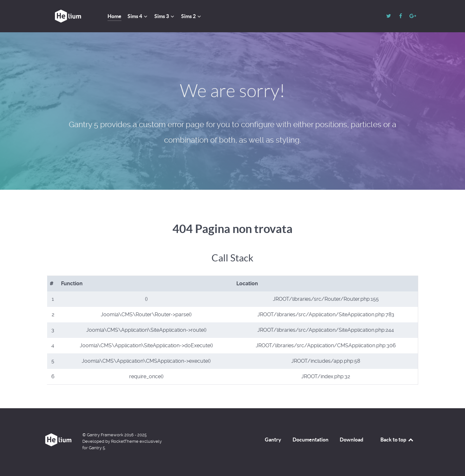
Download (351, 440)
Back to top (397, 440)
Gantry (273, 440)
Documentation (310, 440)
